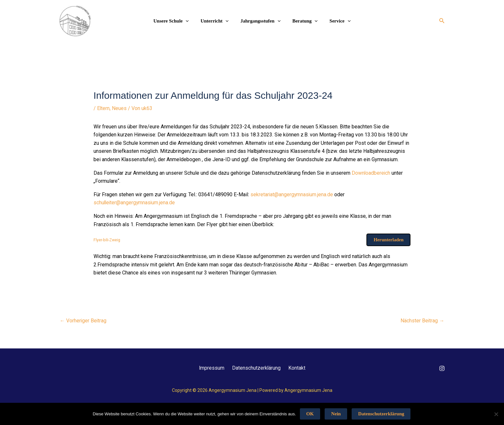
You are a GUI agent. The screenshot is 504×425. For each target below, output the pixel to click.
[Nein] (496, 414)
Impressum (209, 368)
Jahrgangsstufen (261, 21)
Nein (336, 414)
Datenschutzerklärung (256, 368)
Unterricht (217, 21)
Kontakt (300, 368)
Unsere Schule (175, 21)
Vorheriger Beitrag (83, 321)
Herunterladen (388, 240)
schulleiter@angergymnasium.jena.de (135, 203)
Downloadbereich (372, 173)
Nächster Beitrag (422, 321)
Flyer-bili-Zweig (108, 240)
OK (310, 414)
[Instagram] (442, 368)
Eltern (104, 108)
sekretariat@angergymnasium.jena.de (292, 194)
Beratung (303, 21)
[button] (442, 21)
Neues (120, 108)
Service (336, 21)
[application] (190, 21)
